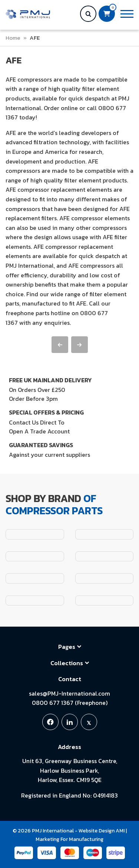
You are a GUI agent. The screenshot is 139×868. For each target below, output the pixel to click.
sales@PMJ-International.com (69, 693)
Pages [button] (70, 647)
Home (13, 38)
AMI (120, 831)
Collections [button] (70, 663)
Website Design (97, 831)
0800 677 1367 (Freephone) (70, 703)
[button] (127, 14)
